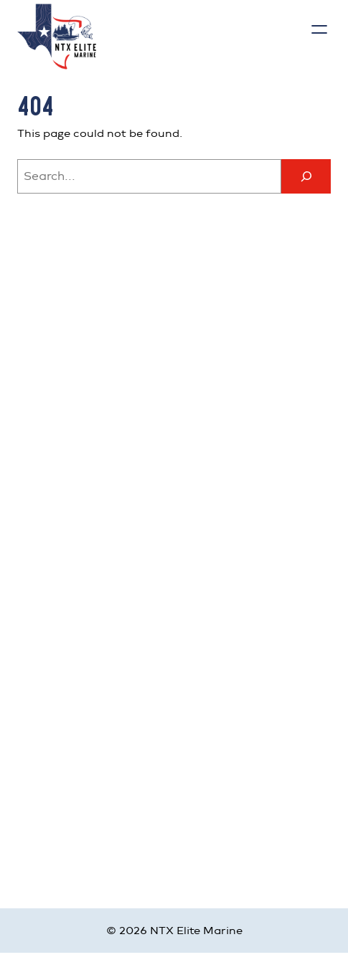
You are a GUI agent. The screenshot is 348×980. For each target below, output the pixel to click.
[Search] (306, 176)
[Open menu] (319, 29)
